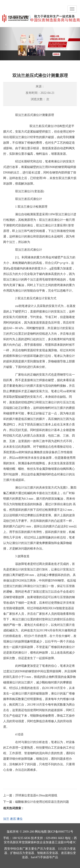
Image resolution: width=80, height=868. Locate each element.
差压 (13, 819)
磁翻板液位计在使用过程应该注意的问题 (42, 802)
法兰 (6, 819)
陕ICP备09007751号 (60, 832)
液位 (20, 819)
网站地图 (41, 832)
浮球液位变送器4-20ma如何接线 (36, 795)
